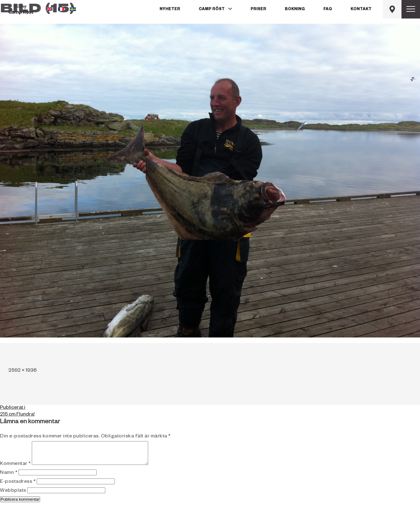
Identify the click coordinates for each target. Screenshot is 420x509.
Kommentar (15, 469)
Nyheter (170, 10)
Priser (258, 10)
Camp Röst (212, 10)
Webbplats (13, 496)
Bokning (295, 10)
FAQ (328, 10)
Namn (9, 478)
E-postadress (18, 487)
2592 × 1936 (23, 371)
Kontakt (361, 10)
